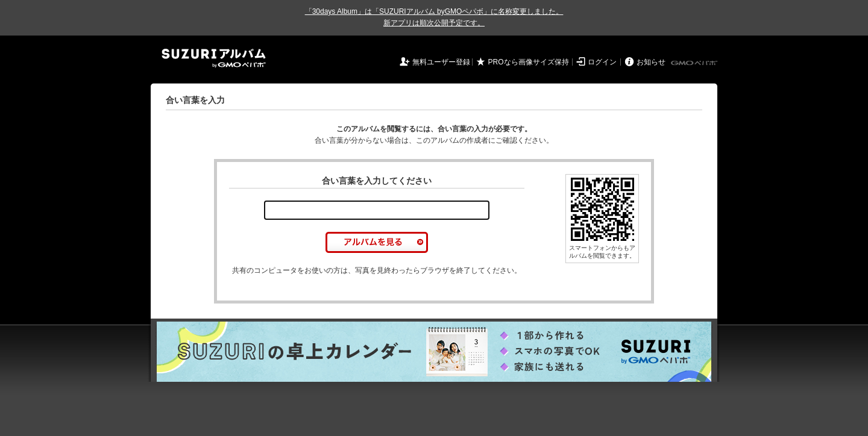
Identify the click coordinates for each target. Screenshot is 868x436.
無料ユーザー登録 (441, 62)
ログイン (602, 62)
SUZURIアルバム (214, 58)
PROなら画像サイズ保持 (529, 62)
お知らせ (651, 62)
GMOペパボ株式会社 (695, 63)
